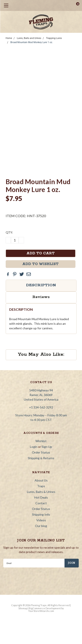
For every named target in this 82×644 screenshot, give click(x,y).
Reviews (41, 297)
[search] (60, 5)
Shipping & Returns (41, 458)
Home (9, 38)
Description (41, 285)
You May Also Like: (41, 354)
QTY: (9, 232)
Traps (41, 486)
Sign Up (47, 447)
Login (34, 447)
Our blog (41, 526)
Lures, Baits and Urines (29, 38)
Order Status (41, 452)
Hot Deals (41, 497)
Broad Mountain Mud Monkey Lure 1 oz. (31, 42)
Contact (41, 503)
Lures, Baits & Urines (41, 492)
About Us (41, 480)
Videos (41, 520)
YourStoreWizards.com (41, 611)
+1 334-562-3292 (41, 407)
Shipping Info (41, 514)
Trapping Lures (54, 38)
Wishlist (41, 441)
